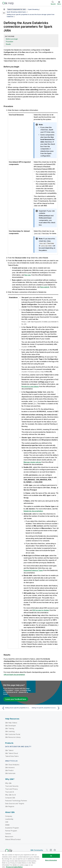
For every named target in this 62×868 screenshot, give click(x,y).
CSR (7, 822)
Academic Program (12, 828)
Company (9, 816)
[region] (31, 860)
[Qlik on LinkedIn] (51, 850)
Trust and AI (9, 792)
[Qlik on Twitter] (47, 850)
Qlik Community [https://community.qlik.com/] (37, 850)
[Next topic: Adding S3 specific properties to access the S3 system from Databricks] (46, 708)
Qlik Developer (11, 725)
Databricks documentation (33, 511)
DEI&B (7, 825)
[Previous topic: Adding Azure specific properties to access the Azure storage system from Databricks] (16, 708)
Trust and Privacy (11, 789)
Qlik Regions (10, 806)
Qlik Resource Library (13, 737)
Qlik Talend (9, 750)
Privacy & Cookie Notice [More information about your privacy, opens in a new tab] (14, 867)
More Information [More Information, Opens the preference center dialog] (51, 860)
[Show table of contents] (4, 9)
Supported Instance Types (33, 570)
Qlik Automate (10, 773)
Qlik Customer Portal (13, 734)
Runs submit (45, 287)
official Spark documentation (14, 674)
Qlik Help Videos (11, 723)
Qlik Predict (9, 770)
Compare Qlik (10, 798)
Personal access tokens (30, 386)
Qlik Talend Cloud (12, 753)
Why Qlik (8, 783)
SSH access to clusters (41, 610)
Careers (8, 833)
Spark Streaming (33, 9)
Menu (59, 4)
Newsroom (9, 836)
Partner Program (11, 831)
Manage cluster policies (32, 462)
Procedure (10, 42)
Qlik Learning (10, 731)
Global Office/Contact (13, 839)
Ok (51, 856)
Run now (27, 275)
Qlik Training (10, 728)
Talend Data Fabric (12, 756)
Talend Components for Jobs (16, 9)
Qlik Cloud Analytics (12, 764)
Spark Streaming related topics (16, 12)
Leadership (9, 819)
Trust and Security (12, 786)
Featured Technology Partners (16, 801)
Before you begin (12, 39)
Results (8, 44)
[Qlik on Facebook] (55, 850)
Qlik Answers (10, 767)
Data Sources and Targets (15, 803)
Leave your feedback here (16, 699)
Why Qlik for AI (10, 795)
